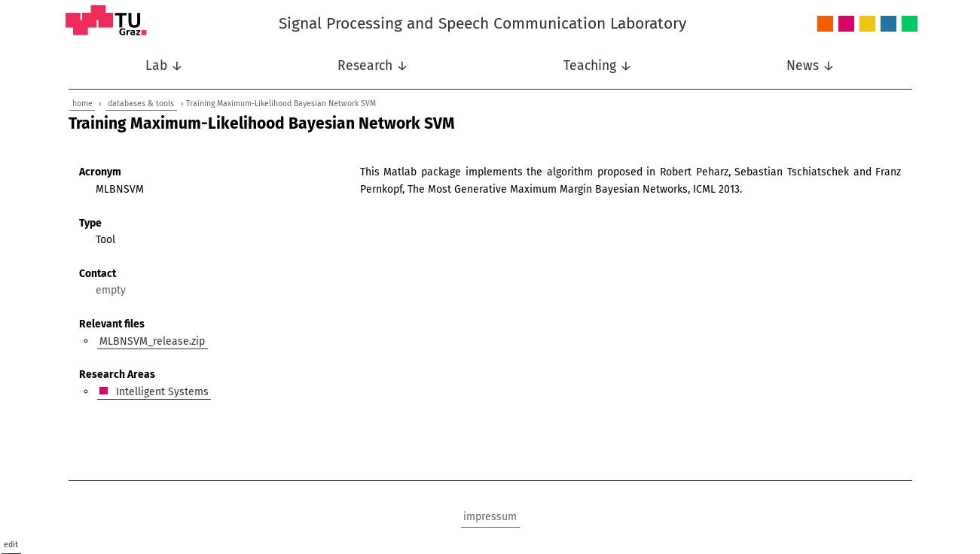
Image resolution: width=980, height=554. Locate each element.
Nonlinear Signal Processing (867, 24)
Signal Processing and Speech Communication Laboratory (482, 23)
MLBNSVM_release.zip (152, 341)
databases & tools (141, 103)
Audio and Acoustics (825, 24)
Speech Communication (888, 24)
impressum (490, 517)
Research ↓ (373, 66)
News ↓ (811, 66)
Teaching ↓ (598, 66)
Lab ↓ (164, 66)
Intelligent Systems (846, 24)
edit (11, 545)
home (82, 103)
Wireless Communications (910, 24)
